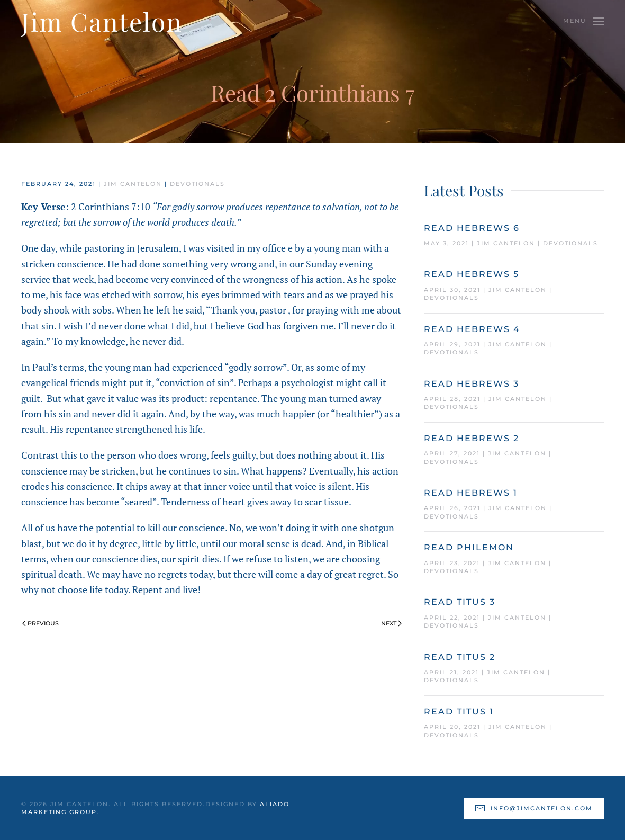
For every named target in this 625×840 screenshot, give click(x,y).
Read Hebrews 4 (472, 329)
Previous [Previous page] (40, 623)
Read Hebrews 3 (472, 384)
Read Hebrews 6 (472, 228)
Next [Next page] (391, 623)
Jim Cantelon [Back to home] (102, 21)
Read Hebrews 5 (472, 274)
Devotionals (197, 184)
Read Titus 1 (459, 712)
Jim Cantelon (133, 184)
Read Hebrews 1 (471, 493)
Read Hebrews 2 (472, 438)
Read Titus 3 (460, 602)
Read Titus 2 (460, 657)
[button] (583, 21)
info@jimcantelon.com (534, 808)
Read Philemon (469, 547)
